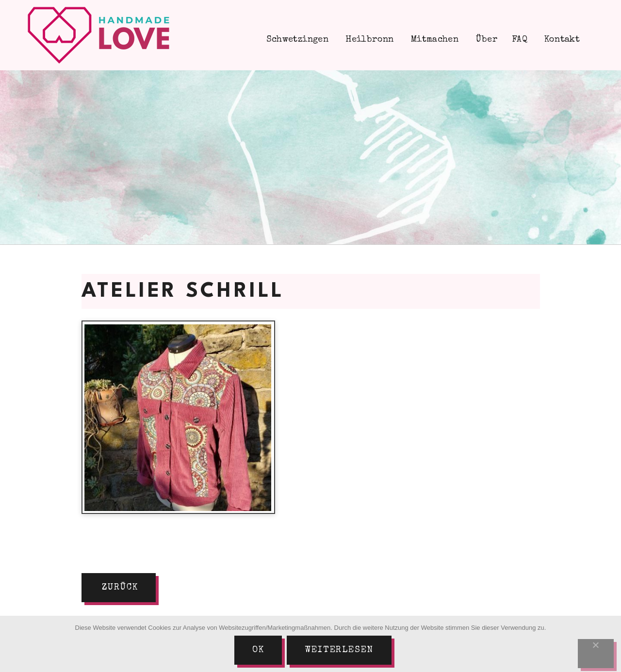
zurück (120, 588)
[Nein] (596, 654)
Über (485, 40)
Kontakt (561, 40)
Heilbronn (368, 40)
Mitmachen (434, 40)
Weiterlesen (339, 650)
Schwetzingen (296, 40)
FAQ (520, 40)
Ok (258, 650)
